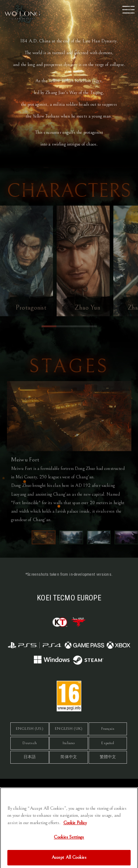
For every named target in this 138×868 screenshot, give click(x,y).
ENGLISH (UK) (69, 728)
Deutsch (30, 743)
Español (108, 743)
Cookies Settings (69, 840)
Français (108, 728)
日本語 (30, 757)
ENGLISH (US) (30, 728)
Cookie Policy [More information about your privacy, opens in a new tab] (75, 825)
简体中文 (69, 757)
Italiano (69, 743)
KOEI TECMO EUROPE (69, 598)
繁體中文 (108, 757)
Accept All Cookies (69, 860)
